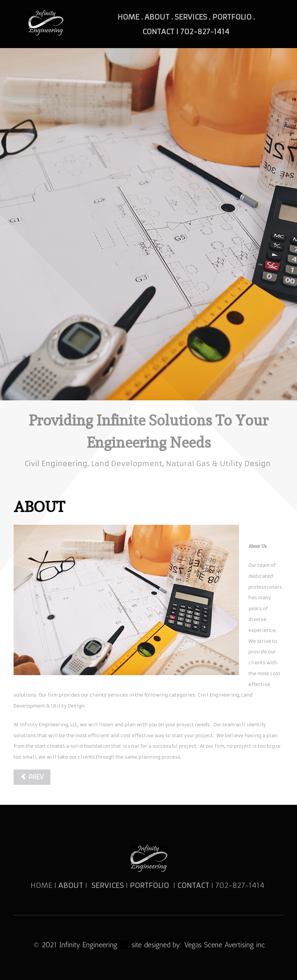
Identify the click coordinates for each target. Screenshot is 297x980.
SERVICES (108, 885)
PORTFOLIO (151, 885)
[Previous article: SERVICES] (32, 777)
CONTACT (194, 885)
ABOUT (71, 885)
